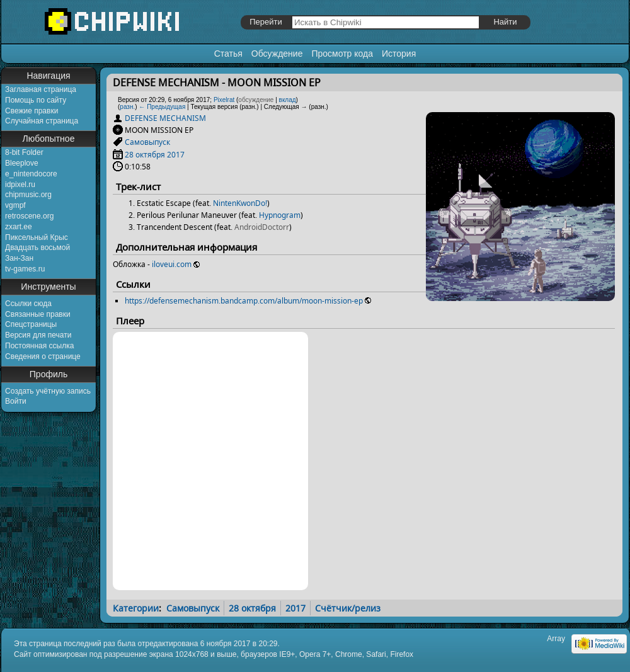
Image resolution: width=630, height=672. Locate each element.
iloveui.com (172, 264)
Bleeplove (22, 163)
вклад (288, 100)
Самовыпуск (147, 142)
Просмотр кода (342, 54)
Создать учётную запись (48, 391)
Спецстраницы (31, 324)
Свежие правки (31, 111)
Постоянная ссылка (39, 346)
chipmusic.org (28, 195)
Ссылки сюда (28, 304)
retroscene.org (29, 216)
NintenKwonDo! (240, 203)
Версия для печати (38, 335)
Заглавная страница (41, 89)
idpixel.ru (20, 185)
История (399, 54)
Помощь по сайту (36, 100)
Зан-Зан (19, 258)
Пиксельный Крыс (37, 237)
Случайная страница (42, 121)
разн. (127, 107)
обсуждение (256, 100)
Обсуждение (277, 54)
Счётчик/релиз (348, 608)
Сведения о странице (43, 356)
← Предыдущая (162, 107)
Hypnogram (280, 215)
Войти (16, 401)
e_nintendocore (31, 174)
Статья (228, 54)
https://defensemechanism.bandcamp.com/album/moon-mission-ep (244, 301)
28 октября (145, 155)
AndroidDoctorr (262, 227)
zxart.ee (19, 227)
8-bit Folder (24, 152)
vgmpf (15, 205)
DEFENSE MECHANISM (165, 118)
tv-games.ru (25, 269)
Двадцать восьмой (37, 248)
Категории (136, 608)
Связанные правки (38, 314)
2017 (176, 155)
